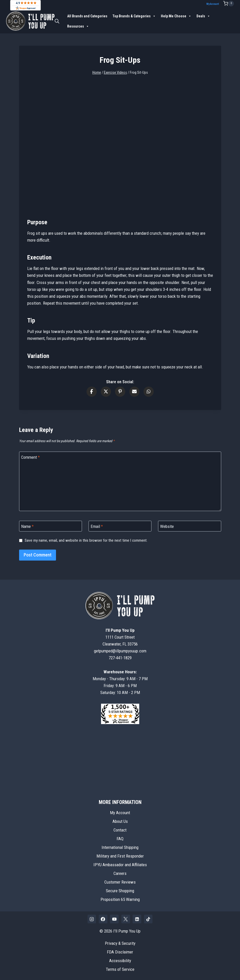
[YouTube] (114, 919)
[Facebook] (103, 919)
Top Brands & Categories (134, 16)
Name (27, 526)
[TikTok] (148, 919)
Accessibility (120, 961)
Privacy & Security (120, 943)
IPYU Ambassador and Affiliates (120, 865)
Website (167, 526)
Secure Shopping (120, 891)
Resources (78, 26)
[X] (126, 919)
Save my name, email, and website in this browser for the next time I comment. (86, 540)
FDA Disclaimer (120, 952)
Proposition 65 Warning (120, 899)
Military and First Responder (120, 856)
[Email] (120, 526)
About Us (120, 821)
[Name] (51, 526)
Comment (30, 457)
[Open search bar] (57, 21)
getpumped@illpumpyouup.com (120, 651)
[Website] (190, 526)
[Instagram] (92, 919)
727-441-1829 (120, 658)
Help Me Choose (176, 16)
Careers (120, 873)
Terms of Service (120, 969)
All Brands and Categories (87, 16)
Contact (120, 830)
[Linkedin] (137, 919)
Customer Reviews (120, 882)
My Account (213, 4)
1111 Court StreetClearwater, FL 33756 (120, 637)
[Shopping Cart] (229, 4)
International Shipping (120, 847)
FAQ (120, 839)
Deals (203, 16)
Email (97, 526)
